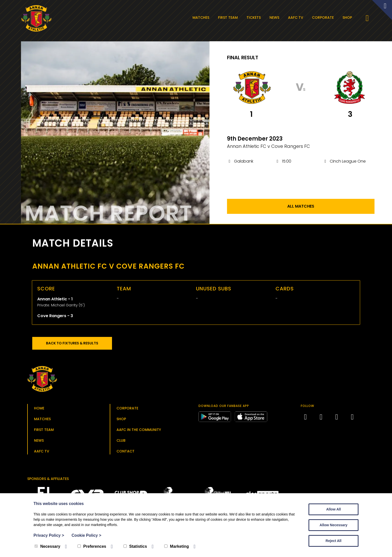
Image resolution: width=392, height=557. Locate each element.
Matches (202, 18)
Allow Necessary (333, 525)
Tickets (255, 18)
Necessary (47, 546)
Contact (125, 453)
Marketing (177, 546)
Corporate (324, 18)
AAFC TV (297, 18)
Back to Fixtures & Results (75, 345)
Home (39, 410)
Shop (348, 18)
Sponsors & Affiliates (48, 480)
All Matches (301, 208)
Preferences (92, 546)
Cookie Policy (86, 535)
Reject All (333, 541)
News (275, 18)
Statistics (135, 546)
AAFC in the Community (139, 431)
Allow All (334, 509)
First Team (229, 18)
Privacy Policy (49, 535)
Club (121, 442)
